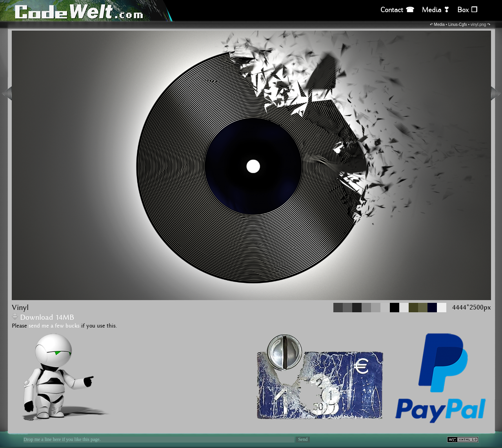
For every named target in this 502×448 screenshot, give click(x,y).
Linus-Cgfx (458, 25)
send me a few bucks (54, 326)
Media (439, 25)
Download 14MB (43, 318)
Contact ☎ (397, 10)
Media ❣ (436, 10)
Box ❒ (467, 10)
